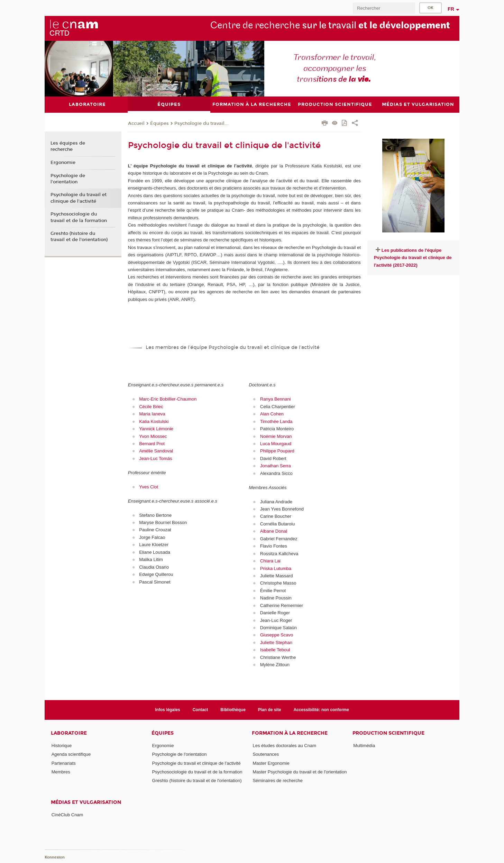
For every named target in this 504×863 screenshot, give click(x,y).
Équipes (159, 123)
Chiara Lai (270, 561)
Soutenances (266, 754)
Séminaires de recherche (278, 781)
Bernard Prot (152, 443)
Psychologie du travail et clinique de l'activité (79, 198)
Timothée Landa (276, 421)
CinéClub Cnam (67, 814)
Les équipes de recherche (68, 146)
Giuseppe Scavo (277, 635)
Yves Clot (149, 486)
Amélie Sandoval (156, 451)
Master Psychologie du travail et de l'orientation (300, 772)
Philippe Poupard (277, 451)
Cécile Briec (152, 406)
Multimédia (364, 746)
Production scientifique (388, 733)
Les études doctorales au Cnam (284, 746)
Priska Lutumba (276, 568)
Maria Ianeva (152, 414)
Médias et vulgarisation (86, 802)
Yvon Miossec (153, 436)
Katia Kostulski (154, 421)
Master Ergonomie (271, 763)
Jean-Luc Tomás (155, 458)
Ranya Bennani (276, 399)
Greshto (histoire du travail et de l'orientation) (79, 237)
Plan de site (270, 709)
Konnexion (55, 857)
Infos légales (168, 709)
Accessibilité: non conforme (321, 709)
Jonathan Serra (276, 466)
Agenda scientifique (71, 754)
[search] (384, 8)
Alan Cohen (272, 414)
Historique (62, 746)
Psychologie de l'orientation (68, 178)
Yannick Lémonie (156, 429)
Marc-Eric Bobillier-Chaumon (168, 399)
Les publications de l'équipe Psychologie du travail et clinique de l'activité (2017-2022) (413, 257)
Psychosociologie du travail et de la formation (79, 217)
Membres (61, 772)
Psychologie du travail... (201, 123)
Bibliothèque (233, 709)
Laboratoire (69, 733)
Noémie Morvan (276, 436)
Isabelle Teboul (275, 650)
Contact (200, 709)
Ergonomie (63, 162)
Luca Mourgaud (276, 443)
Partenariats (64, 763)
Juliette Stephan (276, 642)
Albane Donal (274, 531)
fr (451, 9)
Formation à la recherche (290, 733)
